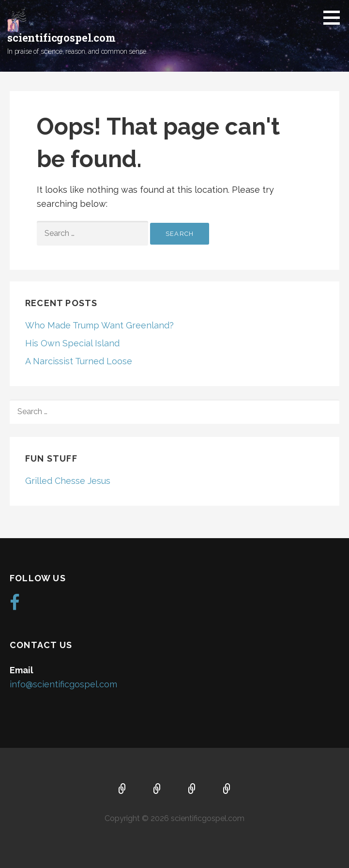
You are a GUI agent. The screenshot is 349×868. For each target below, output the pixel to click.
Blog (227, 790)
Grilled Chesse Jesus (68, 481)
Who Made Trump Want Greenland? (99, 325)
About (157, 790)
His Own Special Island (72, 343)
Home (122, 790)
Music (192, 790)
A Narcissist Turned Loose (79, 361)
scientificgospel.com (61, 38)
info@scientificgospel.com (63, 684)
